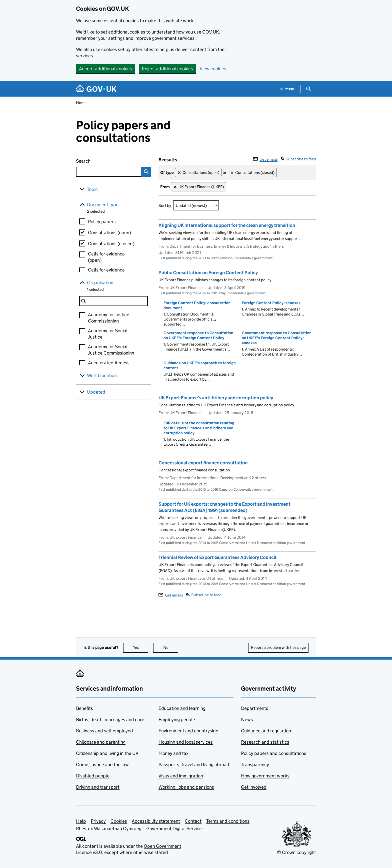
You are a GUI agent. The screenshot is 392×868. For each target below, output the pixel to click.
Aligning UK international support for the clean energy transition (227, 225)
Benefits (84, 708)
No (171, 647)
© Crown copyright (296, 852)
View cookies (213, 69)
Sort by (165, 206)
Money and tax (173, 753)
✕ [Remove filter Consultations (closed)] (232, 173)
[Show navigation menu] (288, 89)
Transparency (255, 765)
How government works (265, 776)
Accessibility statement (156, 821)
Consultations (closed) (111, 244)
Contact (193, 821)
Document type (103, 205)
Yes (141, 647)
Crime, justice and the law (102, 765)
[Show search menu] (308, 89)
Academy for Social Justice (108, 334)
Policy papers (102, 222)
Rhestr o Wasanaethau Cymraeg (109, 829)
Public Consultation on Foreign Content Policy (208, 273)
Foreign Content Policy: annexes (271, 303)
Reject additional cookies (167, 69)
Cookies (119, 821)
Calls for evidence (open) (106, 257)
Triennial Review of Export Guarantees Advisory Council (217, 557)
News (247, 719)
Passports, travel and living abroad (194, 765)
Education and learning (182, 708)
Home (81, 103)
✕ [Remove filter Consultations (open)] (179, 173)
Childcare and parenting (101, 742)
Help (81, 821)
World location (102, 375)
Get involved (254, 787)
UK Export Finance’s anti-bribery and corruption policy (216, 398)
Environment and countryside (188, 731)
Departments (255, 708)
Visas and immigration (181, 776)
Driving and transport (98, 787)
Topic (92, 189)
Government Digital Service (174, 829)
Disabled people (93, 776)
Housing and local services (186, 742)
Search (101, 160)
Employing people (177, 719)
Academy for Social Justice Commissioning (111, 350)
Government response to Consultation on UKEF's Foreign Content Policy (198, 335)
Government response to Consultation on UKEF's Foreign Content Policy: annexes (277, 338)
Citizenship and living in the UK (107, 753)
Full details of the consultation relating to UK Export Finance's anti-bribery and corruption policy (199, 428)
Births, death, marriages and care (110, 719)
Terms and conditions (228, 821)
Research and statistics (265, 742)
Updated (96, 392)
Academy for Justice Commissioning (109, 318)
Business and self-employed (104, 731)
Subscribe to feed (298, 159)
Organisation (100, 283)
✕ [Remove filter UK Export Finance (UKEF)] (175, 187)
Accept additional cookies (105, 69)
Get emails (265, 159)
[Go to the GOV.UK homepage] (96, 89)
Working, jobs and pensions (186, 787)
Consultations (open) (109, 233)
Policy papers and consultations (274, 753)
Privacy (98, 821)
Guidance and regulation (266, 731)
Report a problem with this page (278, 647)
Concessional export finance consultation (203, 463)
